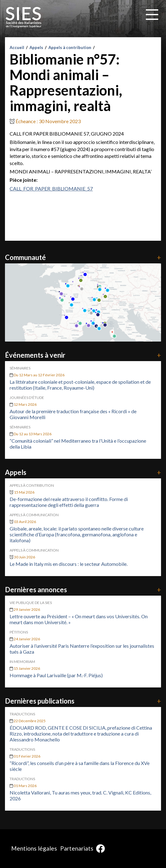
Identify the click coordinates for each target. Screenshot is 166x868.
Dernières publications (83, 701)
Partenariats (77, 848)
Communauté (83, 257)
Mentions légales (34, 848)
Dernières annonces (83, 590)
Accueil (17, 47)
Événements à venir (83, 355)
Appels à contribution (70, 47)
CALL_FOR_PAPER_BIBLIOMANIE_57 (51, 188)
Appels (36, 47)
